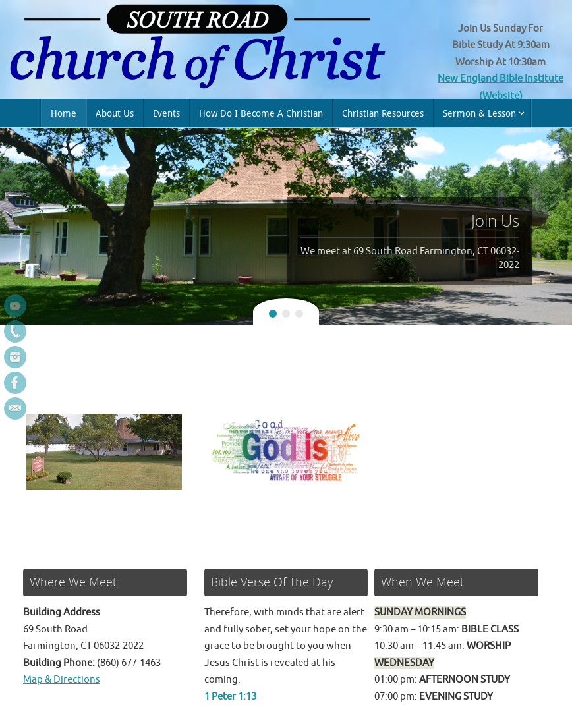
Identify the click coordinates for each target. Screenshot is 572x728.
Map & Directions (62, 680)
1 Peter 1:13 (230, 697)
